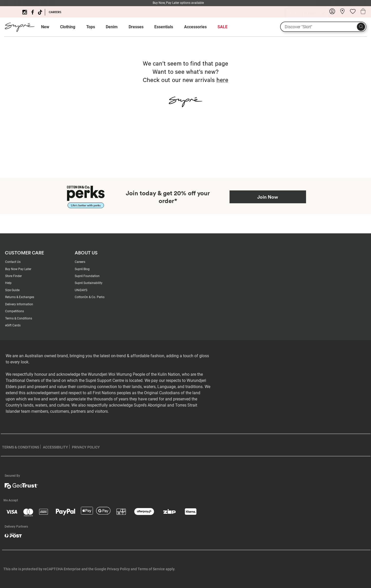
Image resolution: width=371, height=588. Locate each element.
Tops (91, 27)
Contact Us (13, 262)
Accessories (195, 27)
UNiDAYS (81, 290)
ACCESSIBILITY (55, 447)
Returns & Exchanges (20, 297)
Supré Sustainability (89, 283)
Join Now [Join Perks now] (268, 197)
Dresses (136, 27)
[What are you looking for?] (323, 27)
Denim (112, 27)
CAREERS (55, 12)
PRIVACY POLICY (86, 447)
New (45, 27)
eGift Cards (13, 325)
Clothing (68, 27)
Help (8, 283)
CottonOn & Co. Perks (90, 297)
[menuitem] (50, 27)
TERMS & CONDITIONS (21, 447)
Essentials (164, 27)
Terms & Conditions (19, 318)
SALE (222, 27)
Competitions (15, 311)
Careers (80, 262)
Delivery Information (19, 304)
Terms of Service (151, 569)
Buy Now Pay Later (18, 269)
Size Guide (12, 290)
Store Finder (13, 276)
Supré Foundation (87, 276)
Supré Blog (82, 269)
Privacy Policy (118, 569)
